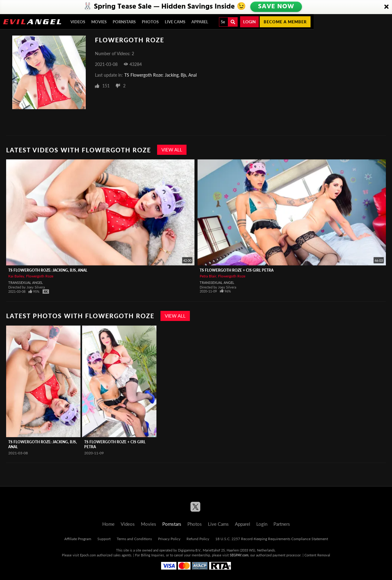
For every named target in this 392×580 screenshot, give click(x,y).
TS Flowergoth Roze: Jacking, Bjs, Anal (160, 75)
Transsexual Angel (26, 282)
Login (249, 22)
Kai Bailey (16, 276)
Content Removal (317, 555)
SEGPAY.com (239, 555)
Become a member (285, 22)
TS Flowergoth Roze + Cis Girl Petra (237, 270)
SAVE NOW (277, 7)
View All (172, 150)
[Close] (386, 7)
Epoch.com (88, 555)
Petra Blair (208, 276)
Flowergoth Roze (40, 276)
